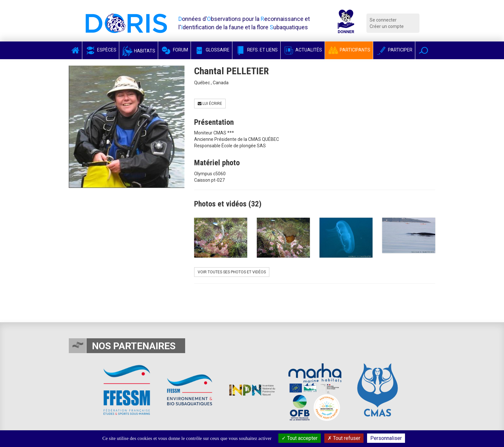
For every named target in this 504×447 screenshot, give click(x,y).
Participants (349, 50)
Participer (394, 50)
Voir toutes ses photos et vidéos (232, 272)
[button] (423, 50)
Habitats (139, 51)
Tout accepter (300, 438)
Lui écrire (210, 104)
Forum (174, 50)
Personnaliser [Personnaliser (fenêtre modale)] (386, 438)
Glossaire (212, 50)
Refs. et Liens (256, 50)
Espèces (101, 50)
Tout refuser (344, 438)
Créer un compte (387, 26)
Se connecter (383, 20)
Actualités (303, 50)
